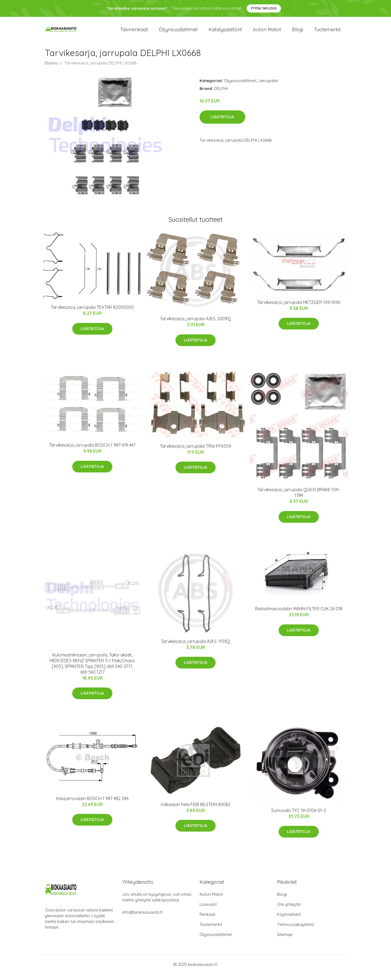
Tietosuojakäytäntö (296, 931)
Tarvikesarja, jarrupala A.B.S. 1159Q (195, 647)
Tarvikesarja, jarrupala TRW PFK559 (195, 452)
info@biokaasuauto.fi (142, 918)
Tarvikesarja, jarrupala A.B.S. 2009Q (195, 325)
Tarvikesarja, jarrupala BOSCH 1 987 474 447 (92, 451)
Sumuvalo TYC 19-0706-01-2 (299, 816)
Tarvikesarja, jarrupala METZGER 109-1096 (299, 308)
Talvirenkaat (134, 32)
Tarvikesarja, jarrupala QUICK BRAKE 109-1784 (299, 498)
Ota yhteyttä (289, 911)
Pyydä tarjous (264, 8)
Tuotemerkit (327, 32)
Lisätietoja (222, 123)
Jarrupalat (268, 87)
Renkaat (207, 921)
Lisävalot (208, 911)
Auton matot (267, 32)
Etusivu (51, 69)
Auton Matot (211, 900)
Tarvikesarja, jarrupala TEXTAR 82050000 (92, 313)
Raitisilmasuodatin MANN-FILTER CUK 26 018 (299, 615)
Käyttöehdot (289, 921)
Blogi (297, 32)
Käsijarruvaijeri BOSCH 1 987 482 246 (92, 804)
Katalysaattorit (225, 32)
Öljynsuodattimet (178, 32)
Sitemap (285, 941)
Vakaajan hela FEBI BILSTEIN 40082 (195, 810)
